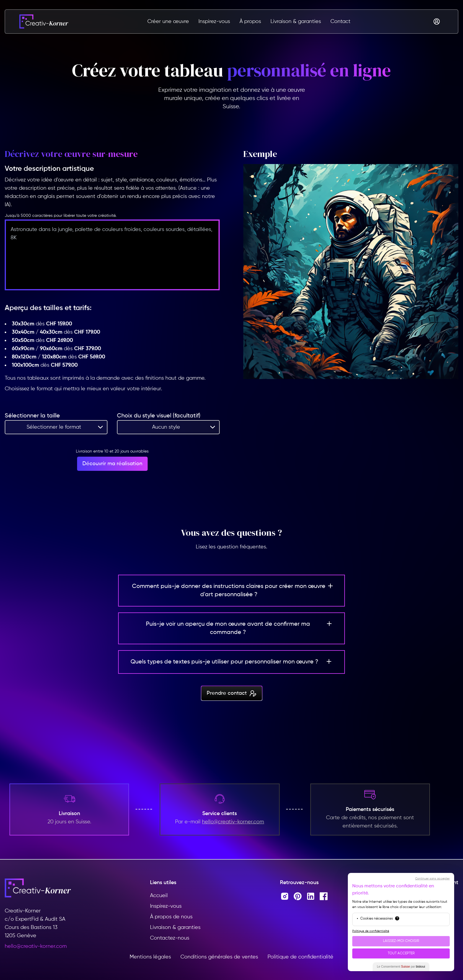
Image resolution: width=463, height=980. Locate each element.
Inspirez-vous (214, 22)
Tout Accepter (401, 953)
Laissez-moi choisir (401, 941)
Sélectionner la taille (32, 416)
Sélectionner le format (54, 427)
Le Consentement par (401, 967)
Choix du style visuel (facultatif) (159, 416)
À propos (250, 22)
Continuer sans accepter (432, 879)
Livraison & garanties (296, 22)
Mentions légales (150, 957)
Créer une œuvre (168, 22)
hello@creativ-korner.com (36, 946)
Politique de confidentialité (300, 957)
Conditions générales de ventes (219, 957)
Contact (340, 22)
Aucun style (166, 427)
